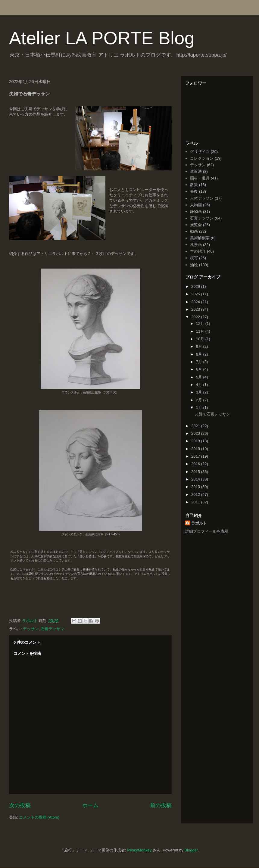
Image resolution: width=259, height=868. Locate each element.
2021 (196, 426)
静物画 (196, 212)
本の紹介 (198, 251)
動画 (194, 231)
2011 (196, 502)
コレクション (202, 158)
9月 (200, 346)
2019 (196, 441)
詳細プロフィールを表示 (207, 531)
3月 (200, 392)
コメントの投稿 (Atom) (39, 817)
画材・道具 (200, 178)
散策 (194, 185)
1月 (200, 408)
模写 (194, 258)
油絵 (194, 265)
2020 (196, 433)
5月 (200, 377)
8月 (200, 354)
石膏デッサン (52, 629)
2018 (196, 449)
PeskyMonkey (139, 850)
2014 (196, 479)
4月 (200, 385)
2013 (196, 487)
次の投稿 (20, 805)
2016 (196, 464)
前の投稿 (161, 805)
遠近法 (196, 171)
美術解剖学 (200, 238)
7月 (200, 362)
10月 (201, 339)
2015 (196, 472)
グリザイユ (200, 152)
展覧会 (196, 225)
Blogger (191, 850)
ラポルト (199, 523)
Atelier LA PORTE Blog (102, 38)
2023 (196, 309)
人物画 (196, 205)
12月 (201, 324)
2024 (196, 302)
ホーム (90, 805)
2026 (196, 286)
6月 (200, 369)
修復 (194, 191)
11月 (201, 331)
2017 (196, 456)
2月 (200, 400)
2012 (196, 495)
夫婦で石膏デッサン (212, 414)
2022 (196, 317)
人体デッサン (202, 198)
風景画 (196, 245)
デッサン (31, 629)
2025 (196, 294)
